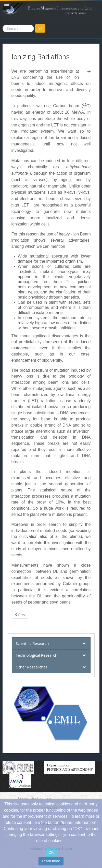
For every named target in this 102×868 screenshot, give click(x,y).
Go (40, 28)
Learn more (51, 861)
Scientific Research (32, 643)
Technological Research (37, 655)
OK (51, 852)
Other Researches (32, 667)
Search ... (3, 24)
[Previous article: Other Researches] (20, 615)
